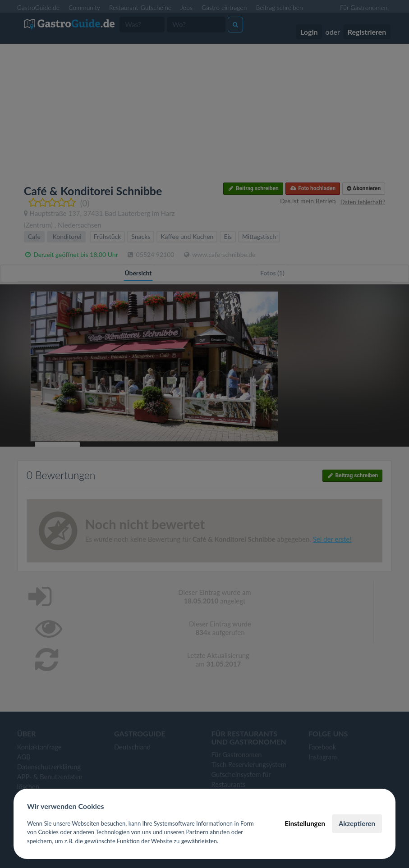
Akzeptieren (357, 823)
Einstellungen (305, 823)
